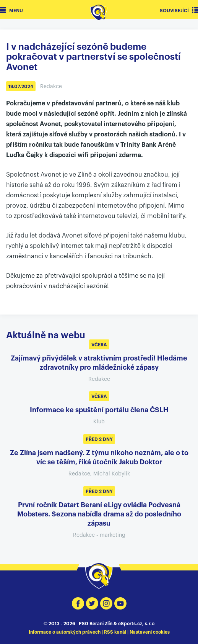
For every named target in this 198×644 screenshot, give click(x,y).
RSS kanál (115, 632)
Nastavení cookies (150, 632)
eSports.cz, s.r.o (136, 624)
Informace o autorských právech (65, 632)
